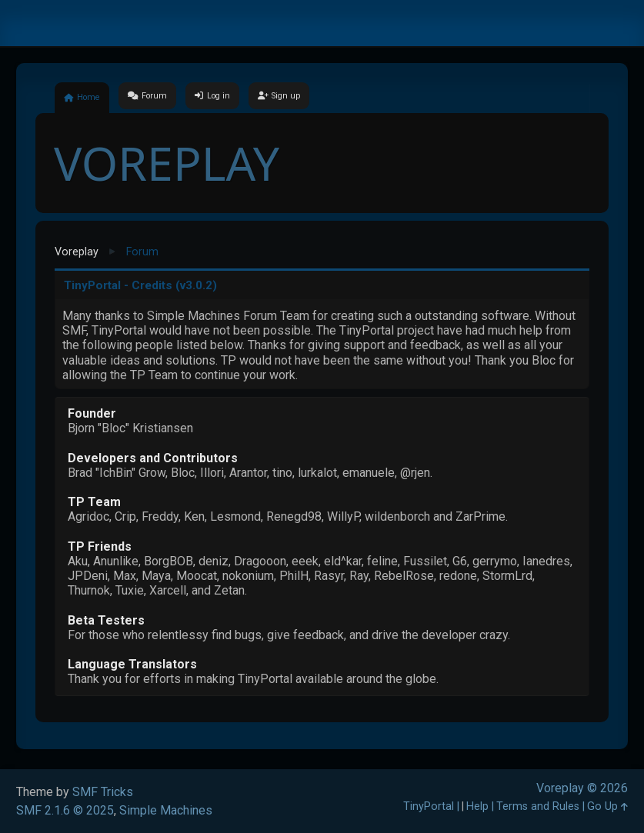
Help (477, 806)
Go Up (607, 806)
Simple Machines (166, 810)
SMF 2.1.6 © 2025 (65, 810)
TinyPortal (429, 806)
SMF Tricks (103, 792)
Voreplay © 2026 (582, 788)
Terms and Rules (538, 806)
